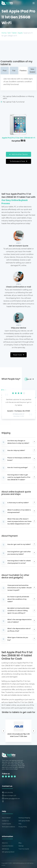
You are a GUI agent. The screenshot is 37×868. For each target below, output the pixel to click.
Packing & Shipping (24, 818)
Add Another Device (18, 154)
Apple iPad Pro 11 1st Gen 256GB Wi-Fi (18, 138)
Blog (20, 843)
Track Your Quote (24, 849)
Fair (14, 71)
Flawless (23, 71)
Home (4, 33)
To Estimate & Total (18, 161)
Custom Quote (6, 824)
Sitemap (21, 846)
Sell (9, 33)
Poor (5, 71)
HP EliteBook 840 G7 (18, 414)
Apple (20, 33)
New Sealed (32, 71)
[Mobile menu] (34, 3)
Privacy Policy (23, 827)
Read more (19, 355)
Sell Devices (5, 849)
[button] (6, 403)
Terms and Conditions (8, 827)
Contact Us (5, 821)
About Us (5, 843)
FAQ (20, 824)
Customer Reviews (8, 846)
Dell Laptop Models (24, 821)
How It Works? (6, 818)
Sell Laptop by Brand (8, 852)
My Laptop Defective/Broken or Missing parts (18, 97)
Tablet (14, 33)
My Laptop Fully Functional (18, 102)
